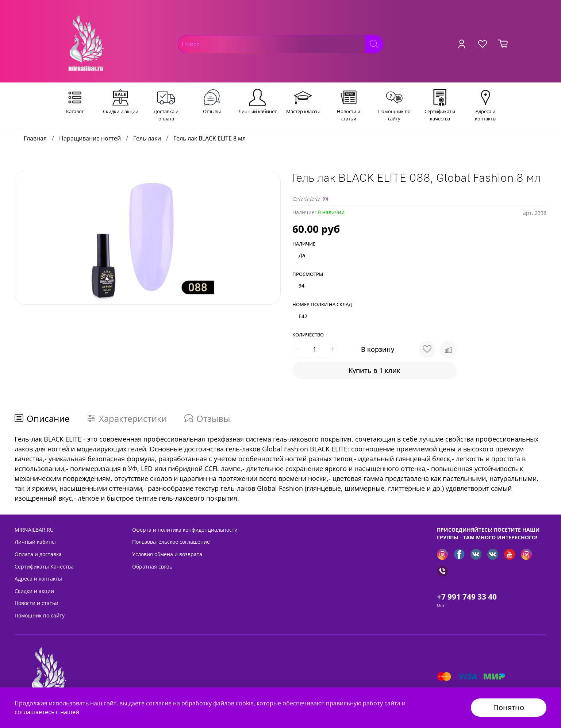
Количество (308, 335)
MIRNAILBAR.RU (34, 530)
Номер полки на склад (322, 305)
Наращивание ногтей (90, 138)
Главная (35, 138)
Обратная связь (152, 567)
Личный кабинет (36, 542)
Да (302, 255)
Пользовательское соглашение (171, 542)
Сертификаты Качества (44, 567)
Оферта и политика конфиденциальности (185, 530)
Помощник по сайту (40, 615)
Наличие (304, 244)
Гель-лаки (147, 138)
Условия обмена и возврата (167, 554)
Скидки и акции (34, 591)
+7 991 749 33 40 (467, 597)
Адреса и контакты (38, 579)
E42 (303, 316)
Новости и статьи (36, 603)
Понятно (509, 707)
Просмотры (308, 274)
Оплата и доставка (38, 554)
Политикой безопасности (117, 712)
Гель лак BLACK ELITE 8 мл (210, 138)
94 (301, 286)
